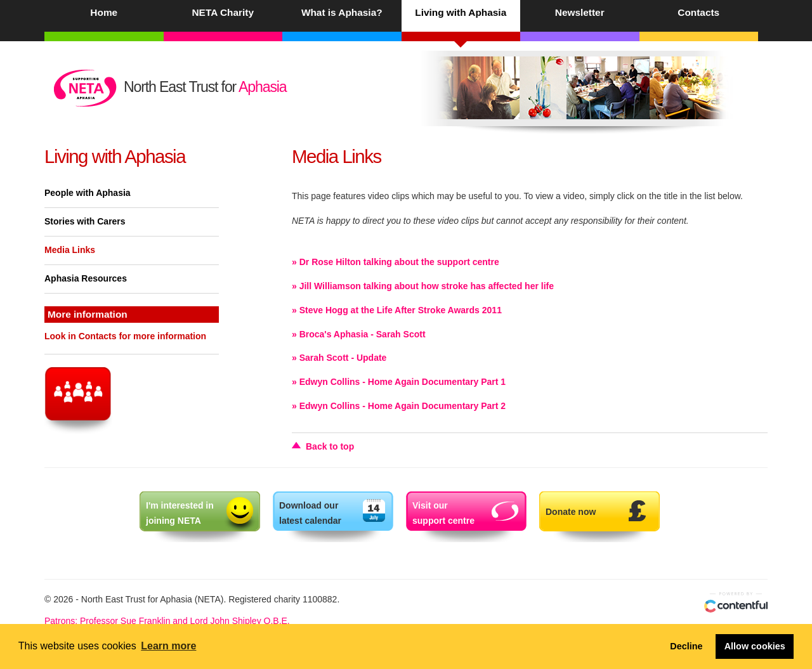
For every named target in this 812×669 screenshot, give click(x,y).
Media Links (70, 250)
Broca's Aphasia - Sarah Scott (363, 334)
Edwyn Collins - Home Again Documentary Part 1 (403, 382)
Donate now (571, 512)
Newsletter (580, 12)
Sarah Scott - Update (343, 358)
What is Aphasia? (342, 12)
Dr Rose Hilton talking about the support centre (399, 262)
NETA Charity (223, 12)
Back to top (330, 446)
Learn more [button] (168, 646)
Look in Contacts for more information (125, 336)
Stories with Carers (85, 221)
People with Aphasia (88, 193)
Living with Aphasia (461, 12)
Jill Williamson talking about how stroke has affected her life (427, 286)
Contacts (698, 12)
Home (104, 12)
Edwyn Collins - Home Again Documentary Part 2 (403, 406)
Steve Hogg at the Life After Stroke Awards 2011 (401, 310)
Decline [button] (686, 646)
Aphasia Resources (86, 278)
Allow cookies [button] (755, 646)
